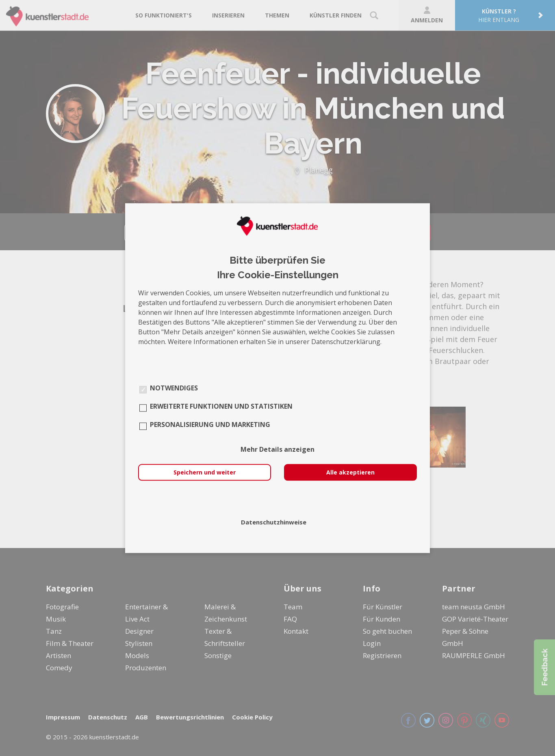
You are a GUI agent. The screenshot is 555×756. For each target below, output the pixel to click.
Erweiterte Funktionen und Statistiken (221, 406)
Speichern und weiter (205, 472)
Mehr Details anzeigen (277, 449)
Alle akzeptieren (350, 472)
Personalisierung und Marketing (210, 425)
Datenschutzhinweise (274, 522)
